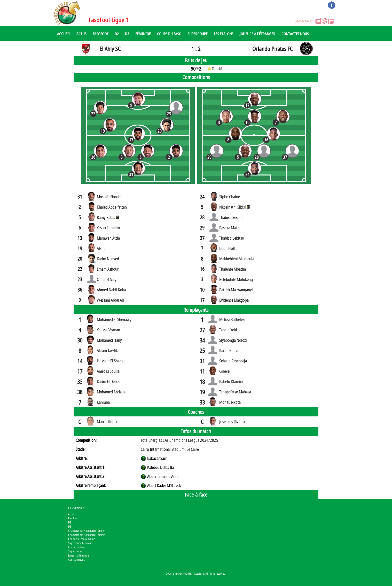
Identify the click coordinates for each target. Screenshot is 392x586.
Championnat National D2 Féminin (87, 535)
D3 (127, 34)
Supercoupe (198, 34)
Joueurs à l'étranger (257, 34)
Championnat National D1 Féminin (87, 531)
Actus (81, 34)
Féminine (143, 34)
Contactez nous (295, 34)
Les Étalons (224, 34)
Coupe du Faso (169, 34)
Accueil (64, 34)
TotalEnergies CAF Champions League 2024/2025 (179, 440)
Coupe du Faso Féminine (82, 539)
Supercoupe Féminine (80, 543)
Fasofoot (101, 34)
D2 (117, 34)
